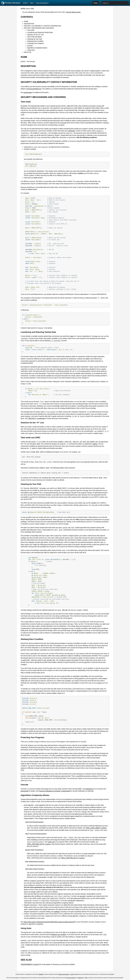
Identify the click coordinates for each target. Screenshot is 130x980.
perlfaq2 (57, 912)
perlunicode (24, 791)
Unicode (30, 46)
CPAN (32, 8)
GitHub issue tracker (64, 974)
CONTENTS (27, 17)
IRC (86, 978)
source (28, 8)
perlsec (23, 8)
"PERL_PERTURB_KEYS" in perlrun (39, 844)
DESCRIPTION (29, 24)
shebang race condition (59, 935)
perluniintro (89, 789)
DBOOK (41, 974)
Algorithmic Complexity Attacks (37, 48)
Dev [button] (32, 3)
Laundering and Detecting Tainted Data (40, 32)
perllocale (71, 131)
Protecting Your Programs (36, 43)
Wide (96, 3)
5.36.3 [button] (25, 3)
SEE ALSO (28, 52)
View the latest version (73, 12)
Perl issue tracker (71, 978)
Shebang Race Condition (35, 41)
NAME (26, 21)
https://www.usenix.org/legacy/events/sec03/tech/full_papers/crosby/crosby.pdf (49, 922)
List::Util (82, 896)
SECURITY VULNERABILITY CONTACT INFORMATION (42, 26)
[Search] (115, 3)
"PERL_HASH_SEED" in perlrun (96, 828)
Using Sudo (31, 50)
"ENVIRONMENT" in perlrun (30, 964)
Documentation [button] (42, 3)
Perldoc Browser (11, 3)
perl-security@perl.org (34, 89)
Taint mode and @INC (34, 37)
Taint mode (31, 30)
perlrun (95, 444)
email (72, 974)
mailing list (81, 978)
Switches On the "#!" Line (35, 35)
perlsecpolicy (28, 92)
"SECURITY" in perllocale (36, 418)
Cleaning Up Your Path (35, 39)
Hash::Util (51, 842)
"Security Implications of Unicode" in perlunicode (54, 791)
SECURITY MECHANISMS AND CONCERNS (39, 28)
